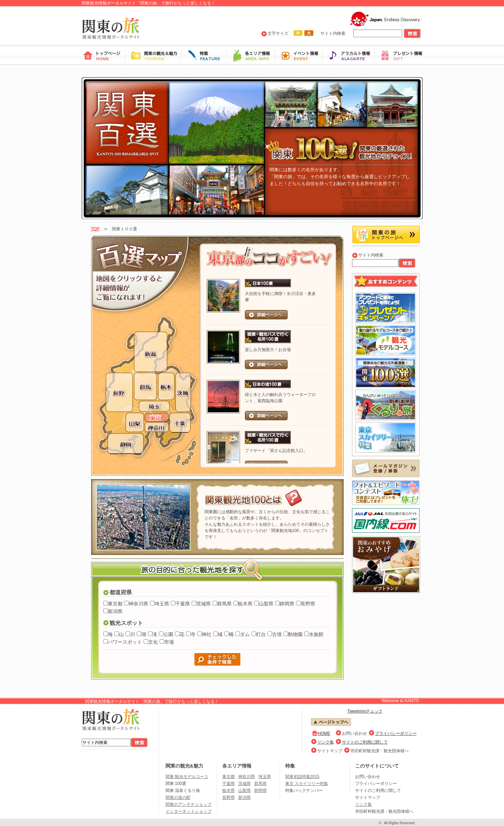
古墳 (277, 634)
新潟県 (115, 611)
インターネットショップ (189, 811)
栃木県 (245, 604)
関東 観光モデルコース (187, 777)
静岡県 (287, 604)
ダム (245, 634)
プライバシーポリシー (396, 733)
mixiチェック (371, 711)
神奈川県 (138, 604)
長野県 (308, 604)
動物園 (295, 634)
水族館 (316, 634)
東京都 (115, 604)
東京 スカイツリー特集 (307, 784)
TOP (95, 229)
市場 (169, 642)
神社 (207, 634)
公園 (168, 634)
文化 (153, 642)
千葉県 (183, 604)
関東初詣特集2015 (302, 777)
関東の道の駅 (178, 797)
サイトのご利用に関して (365, 742)
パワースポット (125, 642)
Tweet (353, 711)
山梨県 (266, 604)
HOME (324, 733)
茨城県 (203, 604)
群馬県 (224, 604)
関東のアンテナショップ (189, 804)
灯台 (261, 634)
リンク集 (326, 742)
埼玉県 (162, 604)
